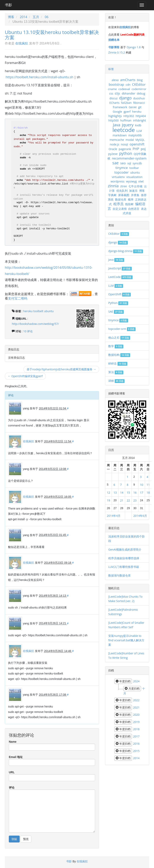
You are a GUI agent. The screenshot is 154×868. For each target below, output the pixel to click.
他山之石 (119, 337)
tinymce (122, 168)
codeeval (124, 89)
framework (120, 107)
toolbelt (38, 311)
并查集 (135, 195)
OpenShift (120, 294)
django (125, 98)
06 (47, 17)
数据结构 (119, 355)
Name (13, 742)
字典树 (112, 195)
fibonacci (139, 103)
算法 (116, 372)
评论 (12, 788)
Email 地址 (16, 757)
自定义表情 (120, 209)
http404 (141, 116)
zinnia (113, 186)
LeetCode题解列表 (132, 34)
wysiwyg (131, 181)
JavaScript (120, 268)
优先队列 (122, 191)
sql (129, 163)
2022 (136, 700)
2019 (136, 722)
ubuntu (49, 311)
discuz (114, 98)
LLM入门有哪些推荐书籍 (124, 567)
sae (115, 163)
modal (130, 140)
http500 (113, 120)
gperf (127, 112)
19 (108, 500)
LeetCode (120, 277)
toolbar (134, 168)
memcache (117, 140)
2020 (136, 715)
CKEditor (139, 84)
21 (122, 500)
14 (122, 493)
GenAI (133, 107)
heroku (28, 311)
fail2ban (126, 103)
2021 (136, 707)
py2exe (113, 154)
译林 (116, 381)
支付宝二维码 (18, 298)
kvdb (138, 125)
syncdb (137, 163)
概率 (131, 199)
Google (118, 112)
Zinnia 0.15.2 (117, 52)
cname (112, 89)
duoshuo (139, 98)
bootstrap (116, 84)
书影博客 (114, 47)
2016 (136, 744)
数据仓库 (121, 199)
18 (148, 493)
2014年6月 (140, 516)
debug (141, 93)
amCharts (128, 80)
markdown (120, 135)
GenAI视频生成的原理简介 (125, 549)
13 (115, 493)
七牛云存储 (135, 186)
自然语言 (134, 209)
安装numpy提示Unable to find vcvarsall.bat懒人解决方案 (126, 640)
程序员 (118, 204)
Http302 (129, 116)
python (126, 153)
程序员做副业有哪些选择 (124, 558)
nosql (125, 144)
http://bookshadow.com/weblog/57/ (35, 324)
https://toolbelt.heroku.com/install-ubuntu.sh (39, 77)
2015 (136, 751)
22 (128, 500)
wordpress (117, 181)
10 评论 (28, 331)
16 (135, 493)
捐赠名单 (114, 40)
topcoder (122, 172)
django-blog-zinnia (126, 251)
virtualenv (118, 177)
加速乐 (133, 191)
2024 (136, 681)
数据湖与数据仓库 (120, 575)
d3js (117, 93)
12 (108, 493)
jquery (128, 125)
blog (140, 80)
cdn (128, 85)
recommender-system (129, 158)
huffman (126, 120)
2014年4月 (114, 516)
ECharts (114, 103)
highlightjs (115, 116)
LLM (139, 131)
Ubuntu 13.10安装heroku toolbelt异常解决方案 (52, 35)
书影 (8, 5)
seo (123, 163)
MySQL (140, 140)
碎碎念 (118, 363)
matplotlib (135, 135)
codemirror (139, 89)
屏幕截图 (124, 195)
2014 (24, 17)
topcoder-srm (122, 329)
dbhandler (129, 93)
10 (142, 485)
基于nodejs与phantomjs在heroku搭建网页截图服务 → (61, 369)
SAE (116, 311)
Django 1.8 (134, 47)
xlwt (141, 181)
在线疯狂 (22, 43)
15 (128, 493)
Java (117, 125)
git (140, 107)
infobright (139, 120)
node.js (114, 144)
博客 (11, 17)
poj (143, 149)
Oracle (113, 149)
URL (12, 772)
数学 (116, 346)
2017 (136, 736)
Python (118, 303)
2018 (136, 729)
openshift (137, 144)
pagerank (125, 149)
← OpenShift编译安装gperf (25, 376)
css (111, 93)
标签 (111, 69)
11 (148, 485)
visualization (134, 177)
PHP (136, 149)
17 (142, 493)
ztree (124, 186)
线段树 (129, 204)
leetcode (124, 130)
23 (135, 500)
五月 (36, 17)
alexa (115, 80)
